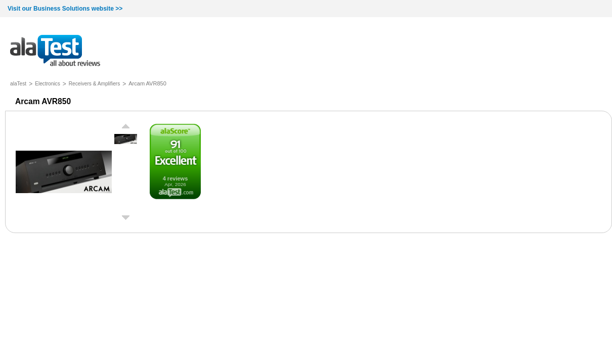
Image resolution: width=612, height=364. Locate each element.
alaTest (18, 84)
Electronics (48, 84)
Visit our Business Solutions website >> (65, 9)
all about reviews (55, 51)
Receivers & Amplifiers (94, 84)
